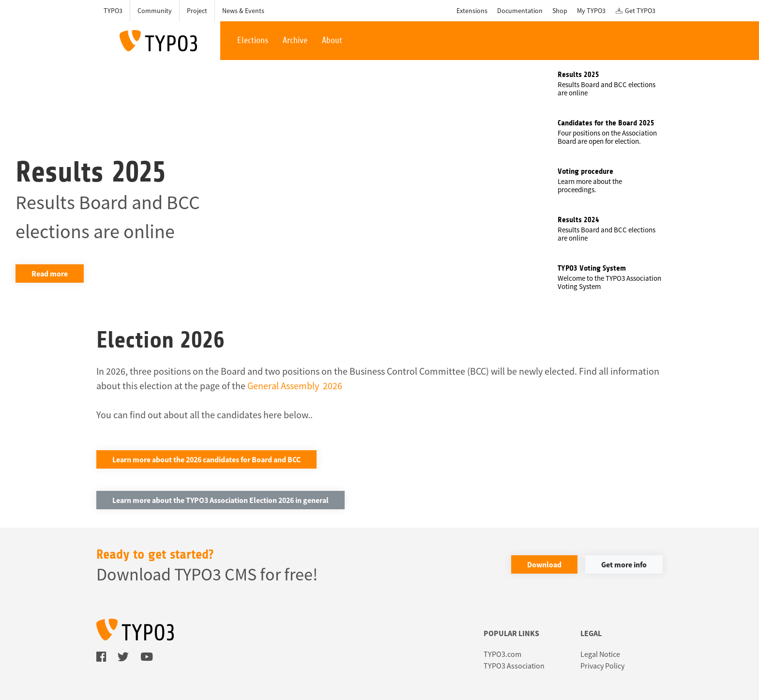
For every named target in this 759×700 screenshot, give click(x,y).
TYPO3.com (502, 654)
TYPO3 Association (514, 666)
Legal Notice (600, 654)
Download (544, 564)
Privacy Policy (602, 666)
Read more (50, 274)
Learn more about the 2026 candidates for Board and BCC (206, 459)
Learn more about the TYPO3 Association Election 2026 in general (220, 500)
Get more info (624, 564)
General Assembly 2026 (295, 386)
